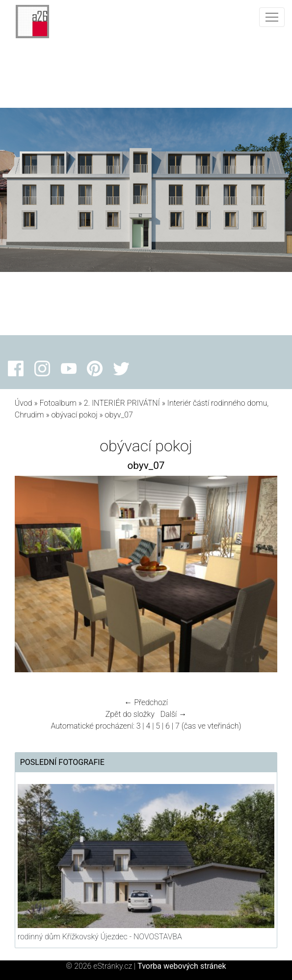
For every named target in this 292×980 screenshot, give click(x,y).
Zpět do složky (130, 714)
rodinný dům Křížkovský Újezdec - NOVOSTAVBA (100, 937)
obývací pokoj (74, 415)
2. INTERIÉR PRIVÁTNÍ (122, 403)
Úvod (24, 403)
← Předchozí (146, 702)
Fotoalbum (58, 403)
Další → (174, 714)
